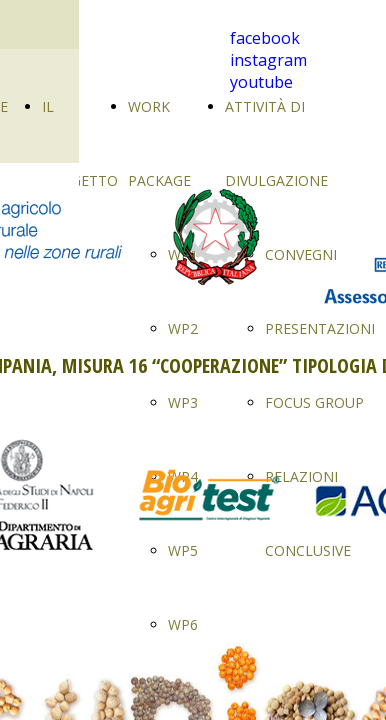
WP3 (183, 402)
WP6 (183, 624)
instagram (268, 60)
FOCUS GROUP (314, 402)
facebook (265, 38)
